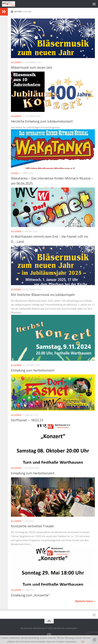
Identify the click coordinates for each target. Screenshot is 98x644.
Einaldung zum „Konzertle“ (30, 595)
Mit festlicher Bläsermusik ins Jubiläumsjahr (43, 295)
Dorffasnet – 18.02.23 (27, 420)
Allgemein (16, 62)
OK (83, 642)
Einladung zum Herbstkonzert (33, 370)
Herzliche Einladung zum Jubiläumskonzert (42, 121)
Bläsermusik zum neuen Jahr (32, 67)
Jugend (15, 173)
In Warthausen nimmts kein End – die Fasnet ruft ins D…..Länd (50, 239)
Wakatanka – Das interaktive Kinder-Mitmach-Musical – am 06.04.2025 (52, 181)
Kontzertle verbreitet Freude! (33, 526)
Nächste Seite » (85, 601)
